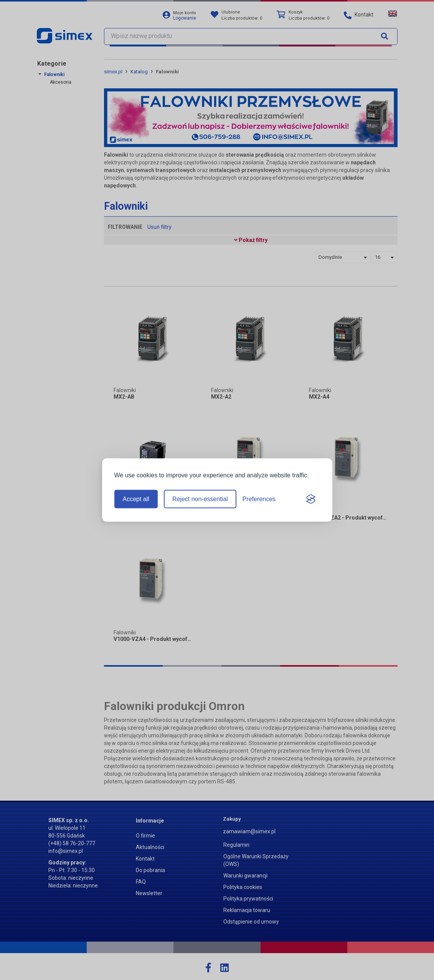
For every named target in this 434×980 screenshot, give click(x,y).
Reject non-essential (200, 499)
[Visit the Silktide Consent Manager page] (311, 499)
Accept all (136, 499)
